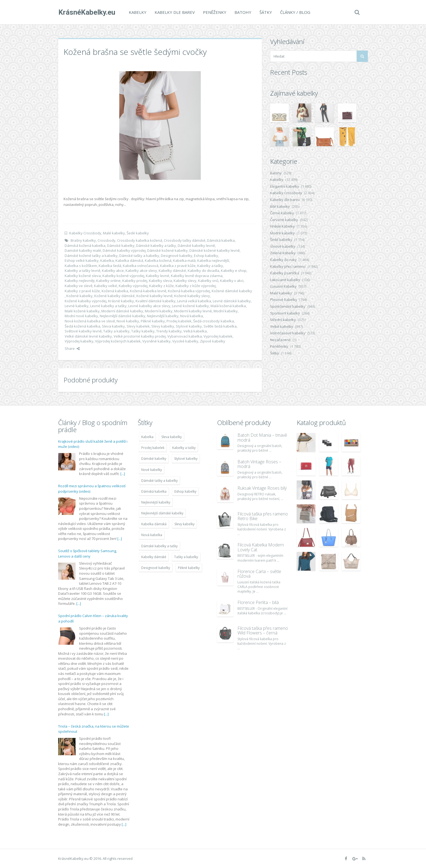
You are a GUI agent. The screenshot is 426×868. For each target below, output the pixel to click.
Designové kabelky (177, 256)
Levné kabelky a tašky (108, 306)
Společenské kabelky (288, 306)
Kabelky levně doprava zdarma (197, 276)
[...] (123, 474)
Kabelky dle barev (174, 12)
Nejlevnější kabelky (163, 316)
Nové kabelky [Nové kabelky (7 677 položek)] (152, 470)
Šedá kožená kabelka (82, 326)
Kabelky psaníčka (285, 273)
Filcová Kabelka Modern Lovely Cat (261, 547)
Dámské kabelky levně (196, 246)
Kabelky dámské (172, 271)
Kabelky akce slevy (141, 271)
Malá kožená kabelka (228, 306)
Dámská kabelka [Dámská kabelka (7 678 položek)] (154, 491)
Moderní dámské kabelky (122, 311)
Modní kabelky (226, 311)
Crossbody (106, 240)
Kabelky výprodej (133, 286)
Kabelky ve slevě (79, 286)
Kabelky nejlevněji (80, 281)
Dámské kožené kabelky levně (214, 250)
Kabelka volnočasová (141, 266)
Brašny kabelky (83, 240)
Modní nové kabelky (81, 316)
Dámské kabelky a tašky (156, 246)
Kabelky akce (113, 271)
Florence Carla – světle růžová (259, 574)
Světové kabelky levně (83, 331)
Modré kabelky (282, 233)
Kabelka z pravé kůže (178, 266)
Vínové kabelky (283, 246)
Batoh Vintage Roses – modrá (259, 464)
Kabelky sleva (160, 281)
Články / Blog (295, 12)
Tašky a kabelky (116, 331)
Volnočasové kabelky (288, 333)
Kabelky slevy (185, 281)
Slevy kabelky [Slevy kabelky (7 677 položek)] (184, 524)
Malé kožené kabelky (82, 311)
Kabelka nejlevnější (213, 260)
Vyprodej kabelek (218, 336)
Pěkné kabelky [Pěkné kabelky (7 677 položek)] (189, 568)
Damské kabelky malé (83, 250)
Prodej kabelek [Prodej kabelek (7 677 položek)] (153, 448)
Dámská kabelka (221, 240)
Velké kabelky (282, 326)
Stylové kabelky (189, 326)
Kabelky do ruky (283, 260)
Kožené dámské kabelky (232, 291)
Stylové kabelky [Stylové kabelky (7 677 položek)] (186, 459)
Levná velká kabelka (194, 301)
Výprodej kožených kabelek (118, 341)
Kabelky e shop (234, 271)
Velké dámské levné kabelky (88, 336)
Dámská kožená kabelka (85, 246)
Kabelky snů (208, 281)
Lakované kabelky (285, 280)
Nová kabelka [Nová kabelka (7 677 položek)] (152, 535)
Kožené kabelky (79, 296)
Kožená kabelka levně (148, 291)
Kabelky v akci (232, 281)
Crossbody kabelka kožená (140, 240)
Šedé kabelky (138, 233)
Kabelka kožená (158, 260)
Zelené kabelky (283, 253)
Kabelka (107, 260)
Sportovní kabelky (285, 313)
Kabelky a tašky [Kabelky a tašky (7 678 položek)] (184, 448)
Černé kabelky (282, 213)
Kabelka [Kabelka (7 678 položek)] (147, 437)
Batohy (243, 12)
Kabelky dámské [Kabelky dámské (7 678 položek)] (154, 557)
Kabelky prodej (135, 281)
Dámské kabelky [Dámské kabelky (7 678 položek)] (154, 459)
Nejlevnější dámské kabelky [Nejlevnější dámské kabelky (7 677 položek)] (162, 513)
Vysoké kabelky (185, 341)
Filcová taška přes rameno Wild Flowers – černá (263, 631)
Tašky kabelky (143, 331)
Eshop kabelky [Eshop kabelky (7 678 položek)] (185, 491)
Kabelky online (108, 281)
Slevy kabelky (163, 326)
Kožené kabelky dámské (115, 296)
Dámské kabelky (121, 246)
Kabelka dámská (129, 260)
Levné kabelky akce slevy (149, 306)
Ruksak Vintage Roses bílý (262, 488)
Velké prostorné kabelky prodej (140, 336)
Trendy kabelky (169, 331)
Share (72, 348)
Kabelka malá (184, 260)
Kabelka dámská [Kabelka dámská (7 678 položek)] (154, 524)
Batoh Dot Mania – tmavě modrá (262, 438)
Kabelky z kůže (162, 286)
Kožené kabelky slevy (192, 296)
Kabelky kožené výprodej (123, 276)
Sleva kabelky (113, 326)
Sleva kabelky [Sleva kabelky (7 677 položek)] (172, 437)
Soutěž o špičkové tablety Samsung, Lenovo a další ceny (87, 553)
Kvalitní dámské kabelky (156, 301)
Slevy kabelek (138, 326)
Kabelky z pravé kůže (82, 291)
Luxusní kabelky (283, 286)
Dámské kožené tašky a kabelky (91, 256)
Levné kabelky (77, 306)
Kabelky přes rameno (288, 266)
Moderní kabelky (159, 311)
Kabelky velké (106, 286)
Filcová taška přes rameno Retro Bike (263, 516)
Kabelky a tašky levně (82, 271)
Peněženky (214, 12)
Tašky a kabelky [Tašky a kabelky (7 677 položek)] (186, 557)
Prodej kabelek (179, 321)
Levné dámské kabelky (232, 301)
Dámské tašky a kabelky (139, 256)
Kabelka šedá (110, 266)
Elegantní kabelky (285, 186)
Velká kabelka (195, 331)
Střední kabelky (283, 320)
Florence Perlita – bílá (258, 602)
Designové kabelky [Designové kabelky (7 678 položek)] (156, 568)
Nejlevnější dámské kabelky (123, 316)
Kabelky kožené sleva (83, 276)
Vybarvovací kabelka (185, 336)
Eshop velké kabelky (82, 260)
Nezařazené (280, 340)
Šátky (265, 12)
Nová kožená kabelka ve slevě (90, 321)
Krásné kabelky (121, 301)
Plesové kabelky (284, 300)
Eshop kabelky (206, 256)
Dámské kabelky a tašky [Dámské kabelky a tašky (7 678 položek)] (159, 546)
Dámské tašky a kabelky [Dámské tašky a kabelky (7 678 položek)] (159, 481)
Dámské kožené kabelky (167, 250)
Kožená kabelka (115, 291)
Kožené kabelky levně (154, 296)
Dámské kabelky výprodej (124, 250)
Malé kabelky (114, 233)
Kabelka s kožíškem (81, 266)
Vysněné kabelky (156, 341)
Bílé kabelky (280, 206)
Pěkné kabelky (153, 321)
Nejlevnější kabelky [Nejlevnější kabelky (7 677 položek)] (156, 502)
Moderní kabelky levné (193, 311)
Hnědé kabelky (282, 226)
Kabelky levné (158, 276)
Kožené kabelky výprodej (86, 301)
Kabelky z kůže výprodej (196, 286)
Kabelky (137, 12)
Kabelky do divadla (203, 271)
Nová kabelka (192, 316)
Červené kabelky (284, 220)
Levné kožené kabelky (190, 306)
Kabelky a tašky (210, 266)
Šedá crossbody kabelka (214, 321)
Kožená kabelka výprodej (189, 291)
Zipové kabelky (213, 341)
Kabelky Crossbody (85, 233)
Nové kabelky (128, 321)
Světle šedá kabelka (220, 326)
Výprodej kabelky (79, 341)
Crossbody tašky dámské (185, 240)
